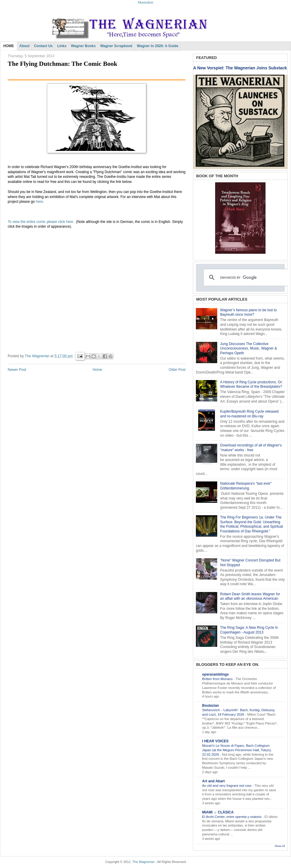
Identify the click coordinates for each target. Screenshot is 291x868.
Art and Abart (213, 781)
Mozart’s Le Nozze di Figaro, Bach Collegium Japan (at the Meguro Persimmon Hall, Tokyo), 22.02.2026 (237, 750)
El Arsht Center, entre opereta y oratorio (232, 817)
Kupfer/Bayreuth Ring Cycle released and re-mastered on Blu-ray (249, 414)
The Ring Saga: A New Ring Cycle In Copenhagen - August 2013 (249, 630)
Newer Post (17, 370)
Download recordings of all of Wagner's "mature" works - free (251, 448)
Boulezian (211, 706)
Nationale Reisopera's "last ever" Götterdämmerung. (246, 486)
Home (97, 370)
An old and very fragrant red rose (227, 786)
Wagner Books (83, 46)
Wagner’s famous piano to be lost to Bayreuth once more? (248, 312)
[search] (245, 277)
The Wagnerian (144, 862)
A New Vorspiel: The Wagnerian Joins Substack (240, 68)
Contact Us (43, 46)
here (39, 202)
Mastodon (145, 2)
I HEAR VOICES (215, 741)
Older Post (177, 370)
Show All (280, 846)
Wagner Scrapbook (116, 46)
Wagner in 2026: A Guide (158, 46)
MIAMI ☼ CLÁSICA (218, 812)
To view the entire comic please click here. (42, 222)
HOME (9, 46)
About (24, 46)
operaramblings (215, 674)
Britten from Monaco (218, 679)
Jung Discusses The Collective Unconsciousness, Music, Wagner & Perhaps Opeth (249, 348)
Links (62, 46)
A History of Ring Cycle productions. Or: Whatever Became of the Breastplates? (251, 384)
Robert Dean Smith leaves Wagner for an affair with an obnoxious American (250, 596)
